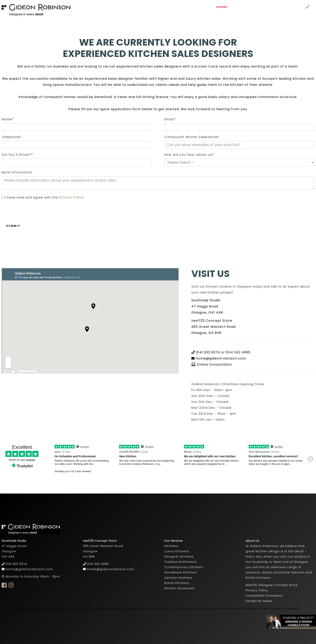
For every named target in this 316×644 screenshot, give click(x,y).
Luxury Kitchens (177, 551)
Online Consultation (214, 364)
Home (91, 7)
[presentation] (33, 209)
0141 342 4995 (98, 564)
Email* (170, 119)
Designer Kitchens (179, 557)
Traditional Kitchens (180, 562)
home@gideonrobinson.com (221, 358)
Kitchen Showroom (180, 588)
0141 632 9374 (16, 564)
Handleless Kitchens (181, 572)
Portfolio (181, 7)
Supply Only (269, 7)
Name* (8, 119)
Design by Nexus (259, 601)
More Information (17, 172)
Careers (94, 13)
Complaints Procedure (264, 596)
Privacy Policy (71, 197)
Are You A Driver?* (17, 155)
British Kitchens (177, 583)
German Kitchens (178, 578)
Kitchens (128, 7)
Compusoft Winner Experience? (192, 137)
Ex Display (243, 7)
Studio (203, 7)
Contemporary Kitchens (184, 567)
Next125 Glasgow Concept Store (272, 585)
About (108, 7)
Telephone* (12, 137)
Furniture (154, 7)
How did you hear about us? (189, 155)
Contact (116, 13)
